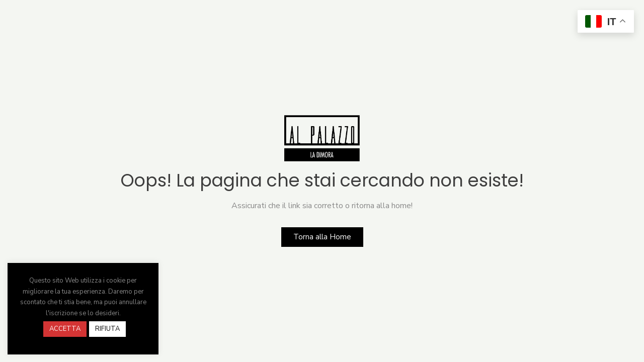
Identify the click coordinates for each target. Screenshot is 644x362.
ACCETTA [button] (65, 329)
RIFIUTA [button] (107, 329)
